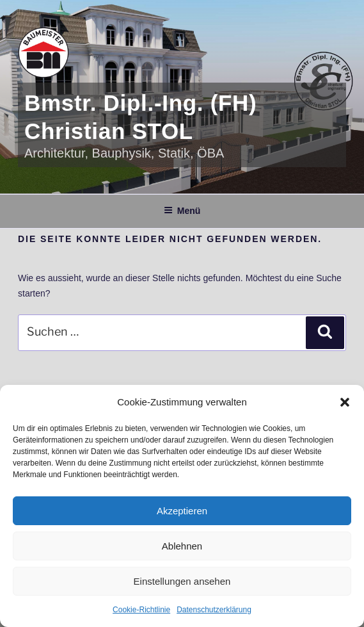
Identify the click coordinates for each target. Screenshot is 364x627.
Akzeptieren (182, 511)
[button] (345, 402)
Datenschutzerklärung (214, 610)
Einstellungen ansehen (182, 581)
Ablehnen (182, 546)
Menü (182, 211)
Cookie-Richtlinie (141, 610)
